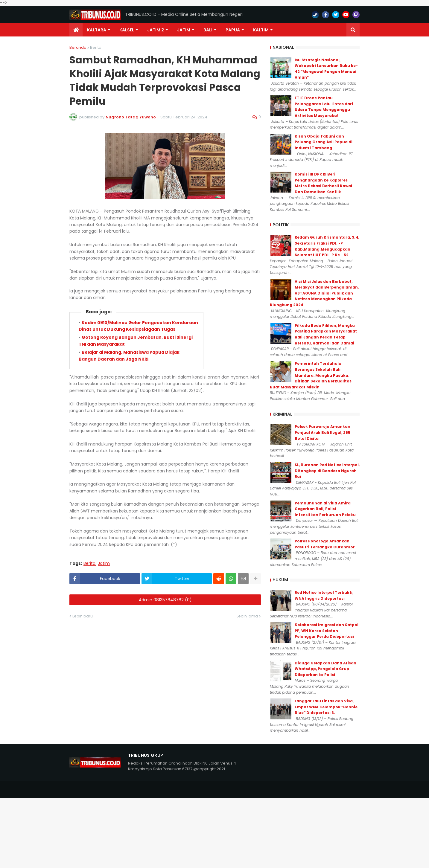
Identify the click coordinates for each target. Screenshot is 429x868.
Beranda (78, 47)
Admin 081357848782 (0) (165, 600)
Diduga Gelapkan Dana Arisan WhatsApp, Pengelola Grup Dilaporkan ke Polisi (325, 669)
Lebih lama (247, 616)
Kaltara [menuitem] (97, 30)
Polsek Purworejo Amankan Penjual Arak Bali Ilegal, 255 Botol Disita (322, 432)
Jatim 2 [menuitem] (156, 30)
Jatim (104, 563)
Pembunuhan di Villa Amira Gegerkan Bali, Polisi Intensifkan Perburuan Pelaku (325, 509)
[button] (353, 30)
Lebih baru (83, 616)
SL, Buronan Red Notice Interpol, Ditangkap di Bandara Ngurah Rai (327, 471)
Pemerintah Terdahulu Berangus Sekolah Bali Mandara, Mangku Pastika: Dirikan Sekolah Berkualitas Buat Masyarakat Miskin (311, 375)
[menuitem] (76, 30)
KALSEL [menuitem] (127, 30)
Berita (96, 47)
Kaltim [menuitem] (261, 30)
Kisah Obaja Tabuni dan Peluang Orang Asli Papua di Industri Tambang (324, 142)
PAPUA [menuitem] (233, 30)
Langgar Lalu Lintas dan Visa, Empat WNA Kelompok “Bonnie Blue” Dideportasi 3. (326, 707)
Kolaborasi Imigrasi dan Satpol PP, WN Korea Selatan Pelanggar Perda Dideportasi (327, 631)
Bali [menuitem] (208, 30)
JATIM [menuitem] (184, 30)
